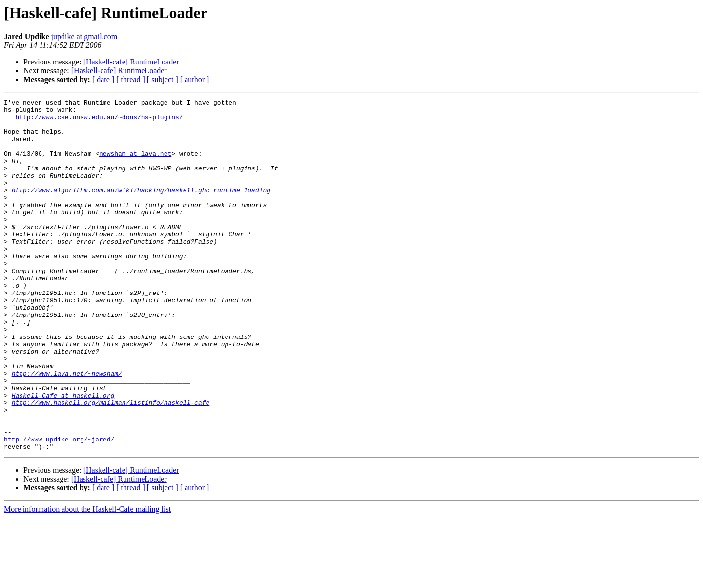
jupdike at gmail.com (84, 36)
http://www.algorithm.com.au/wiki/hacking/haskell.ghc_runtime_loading (141, 209)
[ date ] (103, 79)
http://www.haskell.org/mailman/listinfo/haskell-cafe (111, 464)
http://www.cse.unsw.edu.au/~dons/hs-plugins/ (99, 121)
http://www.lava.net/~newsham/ (67, 429)
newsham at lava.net (135, 165)
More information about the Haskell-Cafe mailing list (87, 579)
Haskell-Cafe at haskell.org (63, 455)
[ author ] (195, 79)
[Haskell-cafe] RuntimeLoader (131, 62)
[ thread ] (131, 79)
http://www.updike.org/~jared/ (59, 508)
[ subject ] (163, 79)
